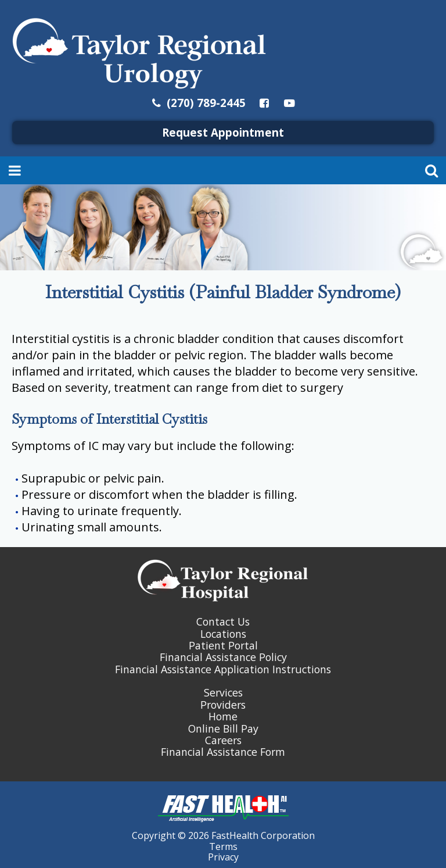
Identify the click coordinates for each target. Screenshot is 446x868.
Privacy (223, 857)
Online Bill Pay (223, 728)
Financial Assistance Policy (223, 657)
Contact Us (223, 621)
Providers (223, 705)
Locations (223, 634)
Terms (223, 846)
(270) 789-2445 (198, 103)
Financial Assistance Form (223, 752)
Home (223, 716)
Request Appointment (223, 132)
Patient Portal (223, 645)
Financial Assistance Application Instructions (223, 669)
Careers (223, 740)
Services (223, 692)
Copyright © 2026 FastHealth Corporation (223, 835)
